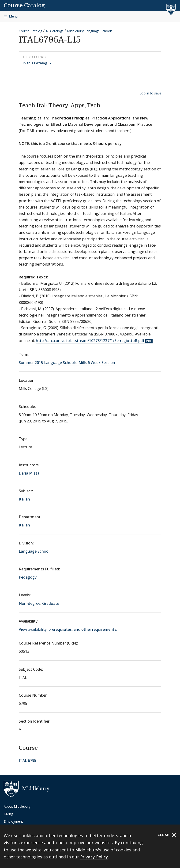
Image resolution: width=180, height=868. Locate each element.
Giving (8, 814)
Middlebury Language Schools (90, 31)
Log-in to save (150, 93)
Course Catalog (24, 5)
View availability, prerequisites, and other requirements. (68, 629)
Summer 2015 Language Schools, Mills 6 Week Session (67, 363)
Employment (13, 821)
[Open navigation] (11, 16)
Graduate (51, 603)
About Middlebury (17, 806)
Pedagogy (28, 577)
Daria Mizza (29, 473)
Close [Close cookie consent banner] (167, 835)
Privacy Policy (94, 857)
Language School (34, 551)
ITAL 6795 (28, 760)
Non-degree (30, 603)
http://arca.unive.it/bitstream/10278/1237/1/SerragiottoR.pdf (90, 341)
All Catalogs (55, 31)
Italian (24, 499)
